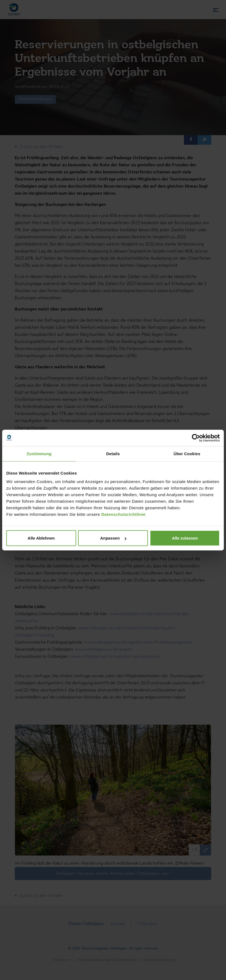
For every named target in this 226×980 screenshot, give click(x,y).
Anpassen (113, 538)
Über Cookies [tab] (187, 453)
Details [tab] (113, 453)
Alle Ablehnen (41, 538)
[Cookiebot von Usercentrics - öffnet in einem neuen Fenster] (196, 438)
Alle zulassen (185, 538)
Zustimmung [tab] (39, 453)
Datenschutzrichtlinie (123, 514)
